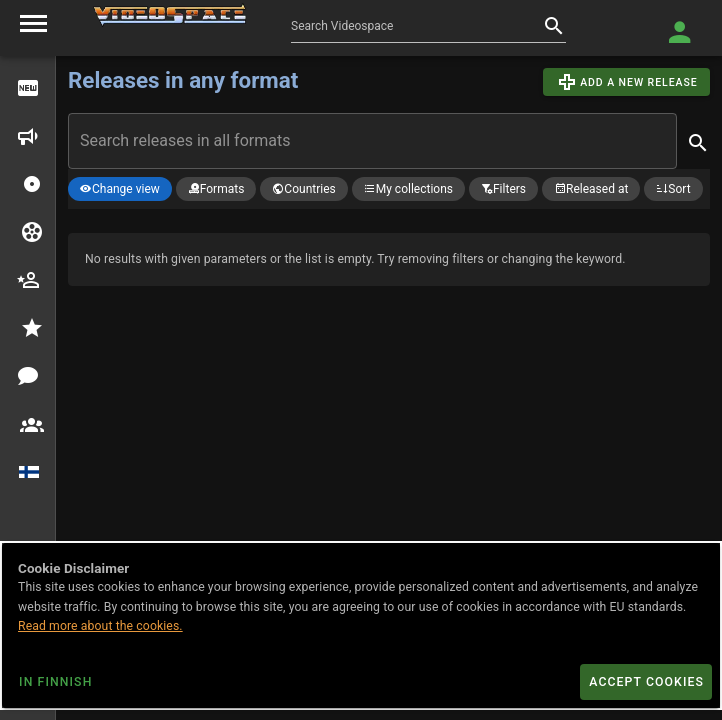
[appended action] (698, 143)
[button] (32, 184)
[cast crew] (28, 280)
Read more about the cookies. (100, 626)
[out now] (28, 88)
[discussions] (28, 376)
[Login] (680, 32)
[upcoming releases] (28, 136)
